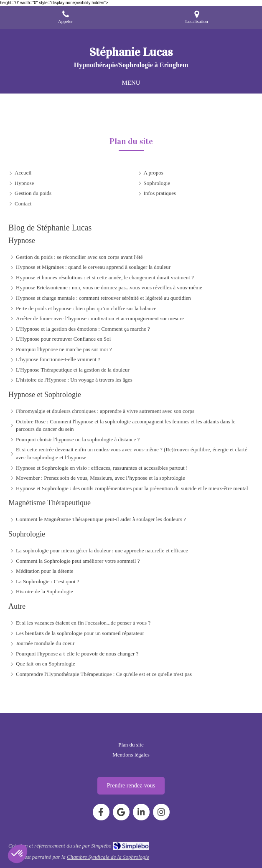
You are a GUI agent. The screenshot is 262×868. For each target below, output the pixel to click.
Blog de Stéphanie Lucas (50, 228)
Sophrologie (27, 534)
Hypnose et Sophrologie (45, 395)
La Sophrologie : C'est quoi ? (47, 581)
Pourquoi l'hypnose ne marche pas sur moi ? (64, 349)
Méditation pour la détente (45, 571)
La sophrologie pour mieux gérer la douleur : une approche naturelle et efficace (102, 550)
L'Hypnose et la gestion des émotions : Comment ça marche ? (83, 329)
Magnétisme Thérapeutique (50, 503)
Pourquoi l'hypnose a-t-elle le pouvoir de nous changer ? (77, 654)
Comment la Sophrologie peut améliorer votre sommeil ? (78, 561)
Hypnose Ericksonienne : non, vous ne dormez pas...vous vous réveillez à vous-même (109, 287)
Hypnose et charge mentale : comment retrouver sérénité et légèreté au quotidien (103, 298)
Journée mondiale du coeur (45, 643)
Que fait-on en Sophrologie (46, 664)
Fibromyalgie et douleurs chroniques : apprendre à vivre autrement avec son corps (105, 411)
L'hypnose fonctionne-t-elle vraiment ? (58, 359)
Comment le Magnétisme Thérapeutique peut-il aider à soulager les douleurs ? (101, 519)
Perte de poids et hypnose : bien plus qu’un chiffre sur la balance (86, 308)
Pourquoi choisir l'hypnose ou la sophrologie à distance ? (78, 439)
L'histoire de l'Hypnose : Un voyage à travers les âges (74, 380)
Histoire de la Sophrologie (45, 591)
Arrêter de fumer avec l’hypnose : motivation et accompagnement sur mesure (100, 318)
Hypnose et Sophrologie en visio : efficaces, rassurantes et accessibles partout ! (102, 468)
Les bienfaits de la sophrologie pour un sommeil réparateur (80, 633)
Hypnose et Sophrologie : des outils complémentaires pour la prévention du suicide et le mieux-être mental (132, 488)
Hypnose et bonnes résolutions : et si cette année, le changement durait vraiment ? (105, 277)
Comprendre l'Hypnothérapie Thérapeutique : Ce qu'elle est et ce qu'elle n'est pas (104, 674)
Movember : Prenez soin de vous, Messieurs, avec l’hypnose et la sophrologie (100, 478)
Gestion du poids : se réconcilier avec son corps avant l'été (79, 257)
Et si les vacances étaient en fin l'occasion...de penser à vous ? (83, 623)
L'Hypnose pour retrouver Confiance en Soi (63, 339)
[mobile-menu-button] (131, 83)
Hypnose (22, 240)
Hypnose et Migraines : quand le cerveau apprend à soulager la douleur (93, 267)
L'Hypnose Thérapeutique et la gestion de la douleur (73, 370)
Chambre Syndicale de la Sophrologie (108, 857)
